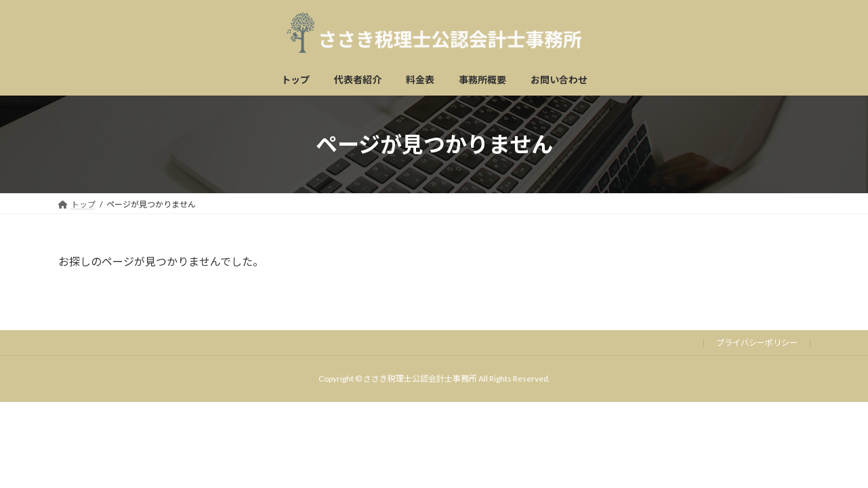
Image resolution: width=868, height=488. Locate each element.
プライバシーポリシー (757, 343)
